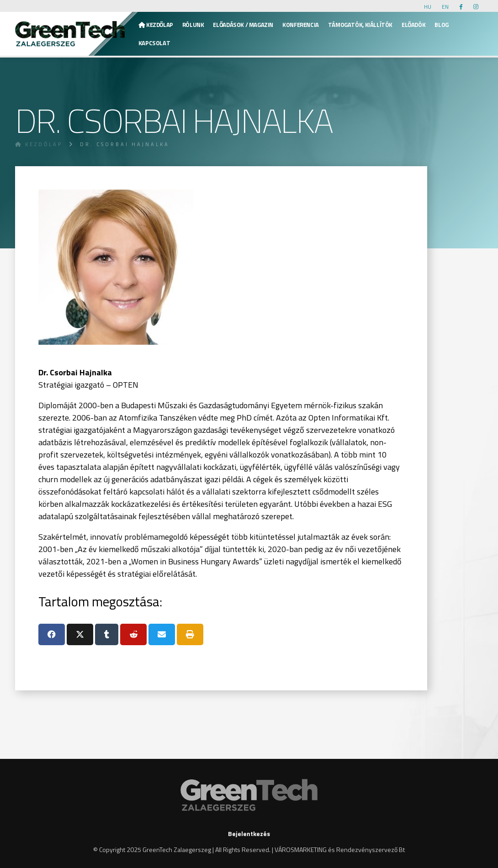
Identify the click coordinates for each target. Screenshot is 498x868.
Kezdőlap (156, 25)
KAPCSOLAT (154, 43)
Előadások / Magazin (243, 25)
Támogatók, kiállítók (360, 25)
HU (428, 7)
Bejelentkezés (249, 834)
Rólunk (193, 25)
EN (445, 7)
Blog (441, 25)
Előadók (413, 25)
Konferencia (301, 25)
